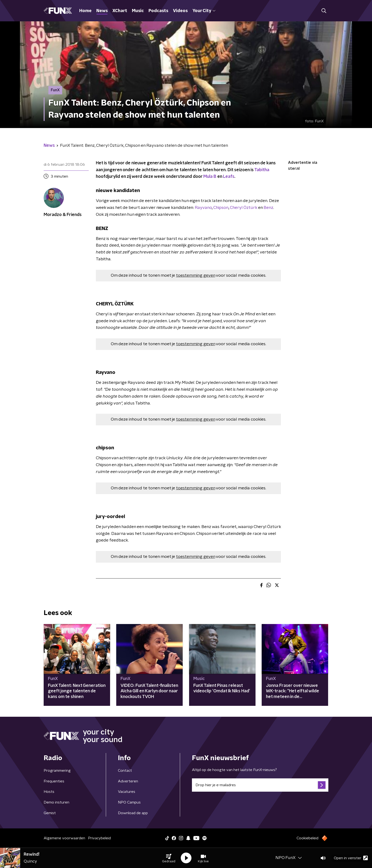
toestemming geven (196, 276)
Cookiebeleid (307, 838)
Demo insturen (56, 802)
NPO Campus (129, 802)
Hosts (49, 792)
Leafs (229, 177)
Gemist (50, 813)
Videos (180, 11)
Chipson (221, 208)
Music (138, 11)
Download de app (133, 813)
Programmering (57, 771)
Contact (125, 771)
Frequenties (54, 781)
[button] (169, 858)
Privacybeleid (99, 838)
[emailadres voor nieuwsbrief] (260, 785)
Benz (268, 208)
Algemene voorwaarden (64, 838)
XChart (120, 11)
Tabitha (262, 170)
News (102, 11)
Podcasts (158, 11)
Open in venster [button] (351, 858)
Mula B (210, 177)
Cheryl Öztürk (244, 208)
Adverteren (128, 781)
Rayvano (203, 208)
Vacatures (127, 792)
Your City (204, 11)
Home (85, 11)
